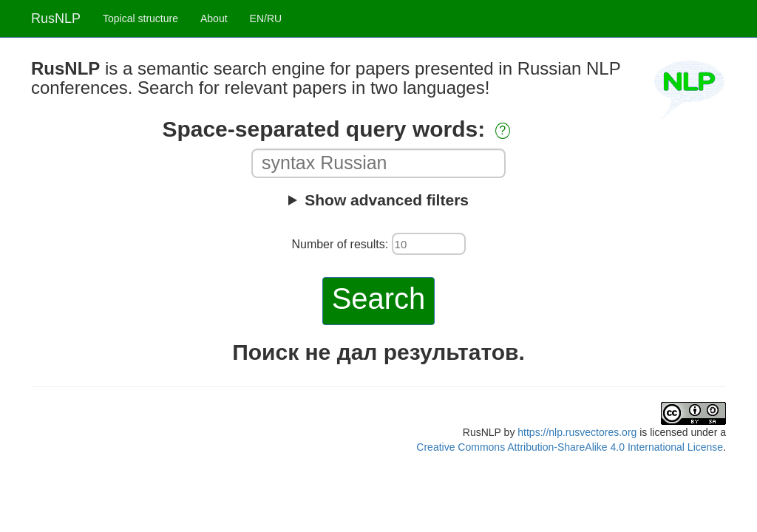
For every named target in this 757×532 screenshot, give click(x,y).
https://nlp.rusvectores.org (577, 432)
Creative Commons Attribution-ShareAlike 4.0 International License (570, 447)
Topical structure (140, 18)
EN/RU (266, 18)
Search (379, 299)
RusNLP (56, 18)
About (214, 18)
